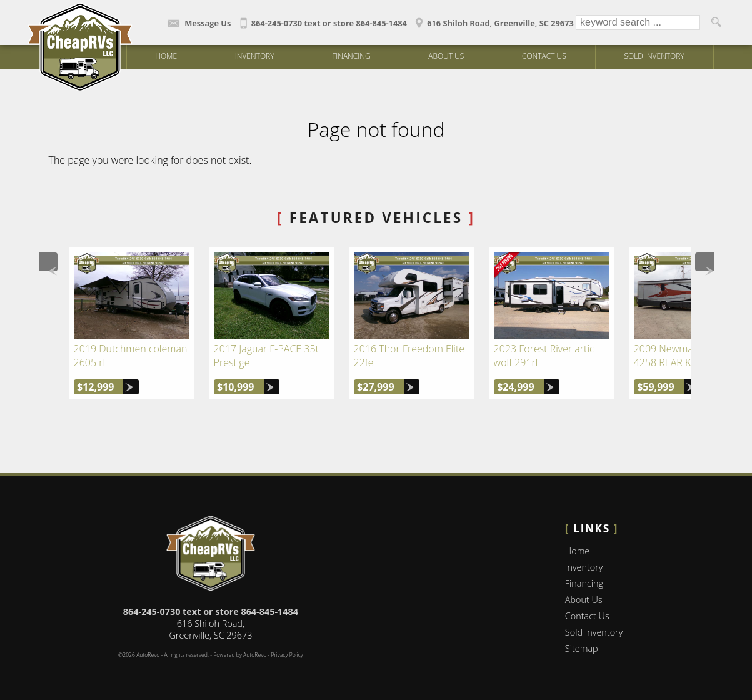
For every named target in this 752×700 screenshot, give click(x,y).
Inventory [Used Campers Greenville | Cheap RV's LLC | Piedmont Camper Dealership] (255, 56)
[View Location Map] (493, 19)
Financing (351, 56)
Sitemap (582, 648)
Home (577, 551)
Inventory (584, 567)
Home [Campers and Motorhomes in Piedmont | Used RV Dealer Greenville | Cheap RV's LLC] (166, 56)
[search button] (716, 22)
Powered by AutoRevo (240, 655)
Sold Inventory (654, 56)
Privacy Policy (287, 655)
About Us (584, 600)
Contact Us (587, 616)
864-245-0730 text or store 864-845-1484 (211, 612)
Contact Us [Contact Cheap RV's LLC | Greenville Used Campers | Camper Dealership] (544, 56)
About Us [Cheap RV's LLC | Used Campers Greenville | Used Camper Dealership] (446, 56)
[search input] (638, 22)
